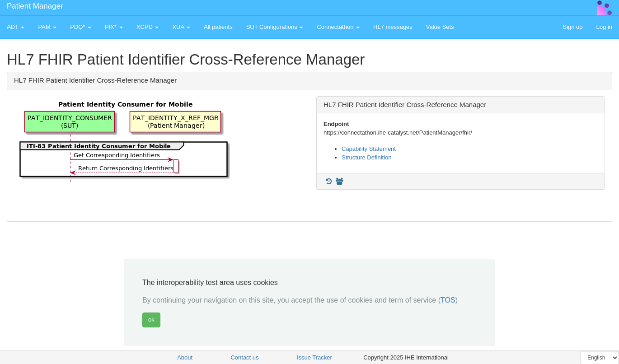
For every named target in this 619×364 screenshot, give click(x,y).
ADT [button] (16, 27)
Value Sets (440, 27)
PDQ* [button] (81, 27)
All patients (218, 27)
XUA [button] (181, 27)
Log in (604, 27)
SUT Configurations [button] (275, 27)
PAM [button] (47, 27)
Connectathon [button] (338, 27)
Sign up (572, 27)
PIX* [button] (114, 27)
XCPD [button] (148, 27)
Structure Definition (367, 157)
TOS (448, 300)
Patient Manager (35, 6)
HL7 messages (393, 27)
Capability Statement (369, 149)
